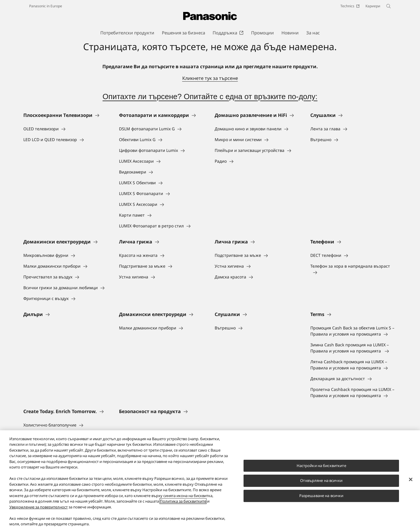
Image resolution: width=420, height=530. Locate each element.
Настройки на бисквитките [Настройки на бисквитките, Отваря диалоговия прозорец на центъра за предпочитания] (321, 466)
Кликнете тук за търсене (210, 78)
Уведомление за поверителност (38, 507)
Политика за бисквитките (183, 501)
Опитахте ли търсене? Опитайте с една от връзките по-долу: (210, 96)
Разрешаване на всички (321, 496)
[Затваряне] (411, 480)
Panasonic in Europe (46, 6)
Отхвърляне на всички (321, 481)
